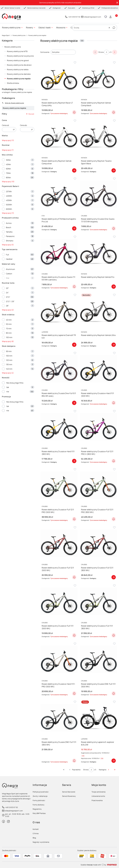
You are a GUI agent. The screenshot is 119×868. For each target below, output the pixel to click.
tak (8, 387)
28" (7, 306)
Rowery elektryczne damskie (19, 74)
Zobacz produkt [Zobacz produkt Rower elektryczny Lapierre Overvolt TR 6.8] (74, 345)
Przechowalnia (97, 800)
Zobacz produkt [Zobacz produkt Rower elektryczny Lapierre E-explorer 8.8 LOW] (114, 761)
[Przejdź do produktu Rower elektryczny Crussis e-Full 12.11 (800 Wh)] (98, 543)
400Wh (9, 196)
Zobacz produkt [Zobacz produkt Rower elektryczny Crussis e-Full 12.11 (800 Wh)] (114, 577)
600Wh (9, 209)
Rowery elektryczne (19, 35)
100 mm (9, 337)
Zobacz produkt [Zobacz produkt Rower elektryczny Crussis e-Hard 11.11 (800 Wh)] (74, 461)
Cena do (23, 125)
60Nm (8, 169)
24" (7, 293)
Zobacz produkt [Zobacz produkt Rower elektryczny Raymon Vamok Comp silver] (74, 170)
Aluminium (10, 269)
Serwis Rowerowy (69, 796)
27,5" (8, 297)
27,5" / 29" (10, 301)
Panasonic (10, 236)
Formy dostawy (38, 805)
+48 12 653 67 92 (74, 17)
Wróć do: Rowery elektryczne (13, 103)
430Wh (9, 200)
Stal (8, 278)
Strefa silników (13, 83)
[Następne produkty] (104, 770)
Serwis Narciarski (69, 792)
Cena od (5, 125)
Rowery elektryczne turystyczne (20, 56)
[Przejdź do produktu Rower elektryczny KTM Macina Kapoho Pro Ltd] (59, 195)
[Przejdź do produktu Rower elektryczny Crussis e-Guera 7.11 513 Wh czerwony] (59, 253)
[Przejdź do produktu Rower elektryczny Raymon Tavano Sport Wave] (98, 136)
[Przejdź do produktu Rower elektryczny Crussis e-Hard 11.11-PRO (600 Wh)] (59, 659)
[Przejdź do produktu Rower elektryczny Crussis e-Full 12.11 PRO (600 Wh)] (59, 485)
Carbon (9, 274)
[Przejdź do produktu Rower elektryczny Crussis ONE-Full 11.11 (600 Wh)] (98, 659)
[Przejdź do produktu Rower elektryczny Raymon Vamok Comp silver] (59, 136)
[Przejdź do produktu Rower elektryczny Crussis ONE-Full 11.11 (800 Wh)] (59, 718)
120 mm (9, 360)
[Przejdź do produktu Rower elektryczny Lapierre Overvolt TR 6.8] (59, 311)
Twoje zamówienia (99, 792)
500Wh (9, 205)
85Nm (8, 178)
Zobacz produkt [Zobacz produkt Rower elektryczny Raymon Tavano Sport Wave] (114, 170)
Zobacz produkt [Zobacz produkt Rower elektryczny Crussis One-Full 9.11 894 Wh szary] (74, 403)
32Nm (8, 160)
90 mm (9, 351)
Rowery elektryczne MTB (17, 51)
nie (8, 392)
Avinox (9, 223)
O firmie (36, 833)
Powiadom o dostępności (74, 112)
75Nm (8, 173)
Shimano (10, 241)
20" (7, 288)
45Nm (8, 164)
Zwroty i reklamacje (40, 796)
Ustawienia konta (98, 796)
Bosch (9, 227)
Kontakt (36, 829)
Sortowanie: (45, 52)
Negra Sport (6, 35)
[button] (114, 28)
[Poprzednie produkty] (75, 770)
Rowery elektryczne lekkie (18, 70)
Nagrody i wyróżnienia (41, 842)
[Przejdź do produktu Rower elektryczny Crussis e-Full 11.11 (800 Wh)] (98, 601)
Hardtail (9, 259)
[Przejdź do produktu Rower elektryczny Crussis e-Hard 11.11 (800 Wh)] (59, 427)
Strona (101, 52)
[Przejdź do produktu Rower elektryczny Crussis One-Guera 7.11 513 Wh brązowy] (98, 195)
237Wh (9, 192)
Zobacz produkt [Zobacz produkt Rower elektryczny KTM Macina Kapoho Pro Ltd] (74, 228)
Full (7, 255)
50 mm (9, 324)
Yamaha (9, 232)
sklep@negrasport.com (93, 17)
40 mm (9, 320)
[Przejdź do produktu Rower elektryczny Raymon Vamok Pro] (98, 253)
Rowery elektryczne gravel (18, 60)
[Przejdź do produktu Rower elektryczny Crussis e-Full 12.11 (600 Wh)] (59, 543)
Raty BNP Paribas (39, 813)
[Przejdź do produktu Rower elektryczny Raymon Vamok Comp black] (98, 78)
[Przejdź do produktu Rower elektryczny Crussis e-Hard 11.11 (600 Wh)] (98, 369)
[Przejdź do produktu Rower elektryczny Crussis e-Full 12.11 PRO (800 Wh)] (98, 485)
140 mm (9, 369)
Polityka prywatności (41, 792)
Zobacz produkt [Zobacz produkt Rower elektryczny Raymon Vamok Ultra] (114, 345)
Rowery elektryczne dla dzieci (19, 65)
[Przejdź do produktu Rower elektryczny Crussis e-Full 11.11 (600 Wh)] (59, 601)
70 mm (9, 329)
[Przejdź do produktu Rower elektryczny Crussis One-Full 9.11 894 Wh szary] (59, 369)
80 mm (9, 333)
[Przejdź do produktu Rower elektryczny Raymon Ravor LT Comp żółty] (59, 78)
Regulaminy (37, 809)
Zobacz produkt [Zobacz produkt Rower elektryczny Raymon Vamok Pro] (114, 287)
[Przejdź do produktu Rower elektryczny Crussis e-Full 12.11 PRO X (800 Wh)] (98, 427)
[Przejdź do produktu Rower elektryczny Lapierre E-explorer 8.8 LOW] (98, 718)
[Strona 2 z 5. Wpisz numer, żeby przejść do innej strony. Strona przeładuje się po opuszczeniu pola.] (106, 52)
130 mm (9, 364)
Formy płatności (39, 800)
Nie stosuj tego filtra (15, 383)
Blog (34, 838)
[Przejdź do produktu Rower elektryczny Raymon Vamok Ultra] (98, 311)
